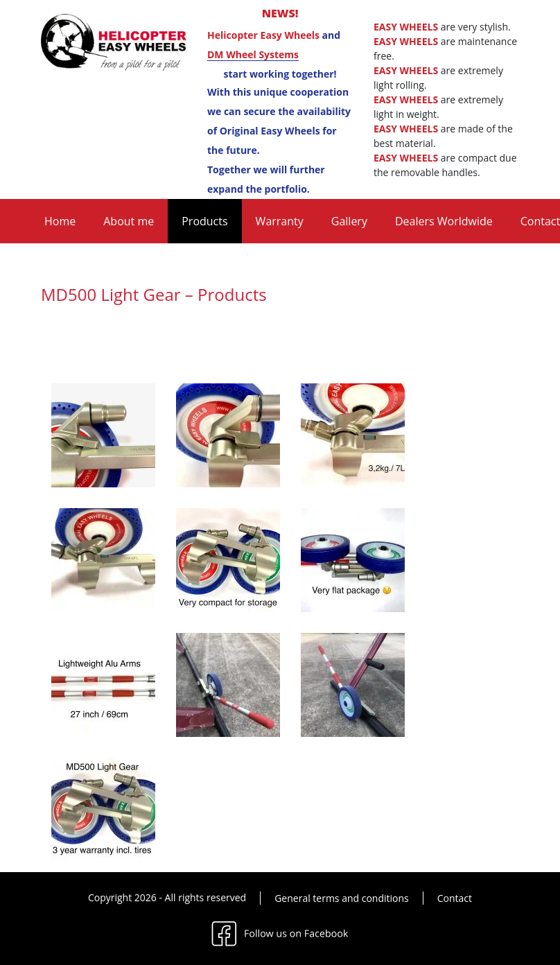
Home (60, 221)
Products (204, 221)
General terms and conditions (342, 898)
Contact (455, 898)
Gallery (349, 221)
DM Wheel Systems (253, 54)
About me (129, 221)
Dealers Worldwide (444, 221)
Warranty (280, 221)
